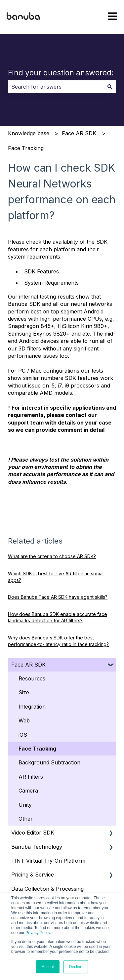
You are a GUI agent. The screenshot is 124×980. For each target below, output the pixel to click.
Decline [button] (76, 967)
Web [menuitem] (24, 720)
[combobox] (56, 87)
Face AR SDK (79, 133)
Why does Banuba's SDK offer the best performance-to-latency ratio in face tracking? (58, 641)
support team (26, 423)
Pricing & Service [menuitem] (33, 875)
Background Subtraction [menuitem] (49, 762)
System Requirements (51, 283)
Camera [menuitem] (28, 791)
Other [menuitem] (26, 819)
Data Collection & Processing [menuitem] (47, 889)
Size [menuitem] (24, 692)
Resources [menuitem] (32, 678)
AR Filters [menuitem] (31, 777)
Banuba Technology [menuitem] (37, 847)
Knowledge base (29, 133)
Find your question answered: (61, 73)
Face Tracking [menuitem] (37, 749)
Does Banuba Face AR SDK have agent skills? (58, 597)
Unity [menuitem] (25, 805)
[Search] (110, 87)
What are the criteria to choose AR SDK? (52, 556)
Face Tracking (26, 148)
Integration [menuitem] (32, 707)
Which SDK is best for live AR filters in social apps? (56, 577)
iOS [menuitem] (23, 735)
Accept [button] (48, 967)
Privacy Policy (38, 933)
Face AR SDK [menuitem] (28, 665)
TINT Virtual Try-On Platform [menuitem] (48, 861)
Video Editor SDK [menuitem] (33, 833)
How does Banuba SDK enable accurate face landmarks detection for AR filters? (58, 617)
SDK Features (41, 271)
